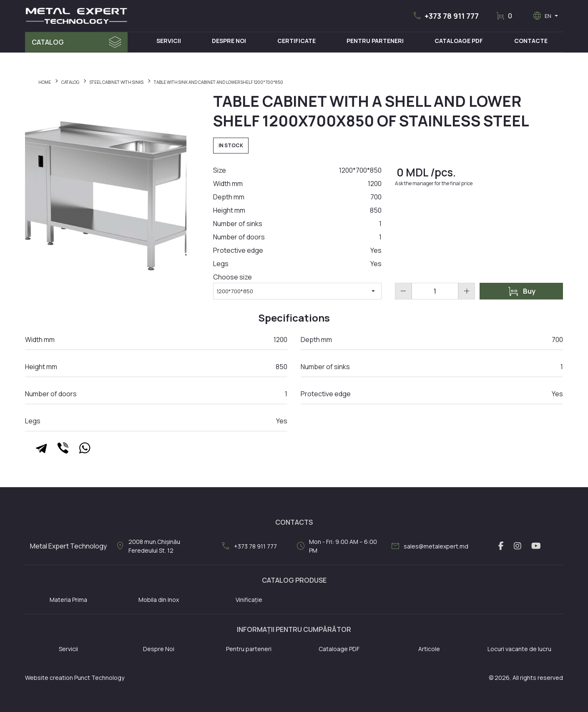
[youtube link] (536, 546)
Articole (429, 649)
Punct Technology (99, 678)
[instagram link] (518, 546)
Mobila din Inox (159, 600)
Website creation (49, 678)
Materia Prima (68, 600)
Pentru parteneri (249, 649)
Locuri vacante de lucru (519, 649)
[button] (445, 16)
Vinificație (249, 600)
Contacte (531, 41)
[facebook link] (501, 546)
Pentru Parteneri (375, 41)
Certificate (297, 41)
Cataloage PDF (459, 41)
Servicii (169, 41)
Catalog (48, 42)
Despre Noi (229, 41)
